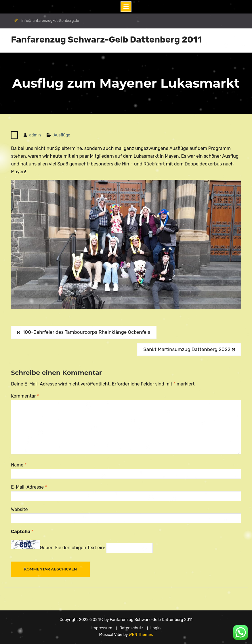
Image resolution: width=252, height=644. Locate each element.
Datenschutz (131, 628)
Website (19, 509)
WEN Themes (141, 635)
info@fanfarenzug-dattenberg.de (50, 21)
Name (19, 465)
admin (35, 135)
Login (156, 628)
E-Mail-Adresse (29, 487)
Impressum (102, 628)
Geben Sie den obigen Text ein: (72, 548)
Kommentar (25, 396)
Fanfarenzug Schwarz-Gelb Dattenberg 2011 (106, 40)
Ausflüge (62, 135)
